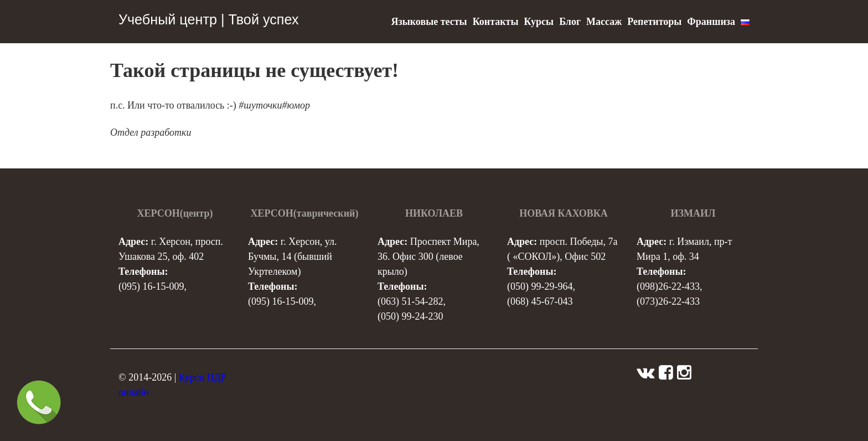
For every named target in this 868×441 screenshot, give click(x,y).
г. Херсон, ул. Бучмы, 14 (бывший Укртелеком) (292, 257)
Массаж (604, 22)
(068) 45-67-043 (540, 301)
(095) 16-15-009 (151, 286)
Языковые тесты (429, 22)
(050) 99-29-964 (540, 286)
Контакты (496, 22)
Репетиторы (654, 22)
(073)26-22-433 (668, 301)
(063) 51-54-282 (410, 301)
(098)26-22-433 (668, 286)
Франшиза (711, 22)
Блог (570, 22)
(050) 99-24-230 (410, 316)
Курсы (539, 22)
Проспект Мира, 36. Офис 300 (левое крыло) (428, 257)
